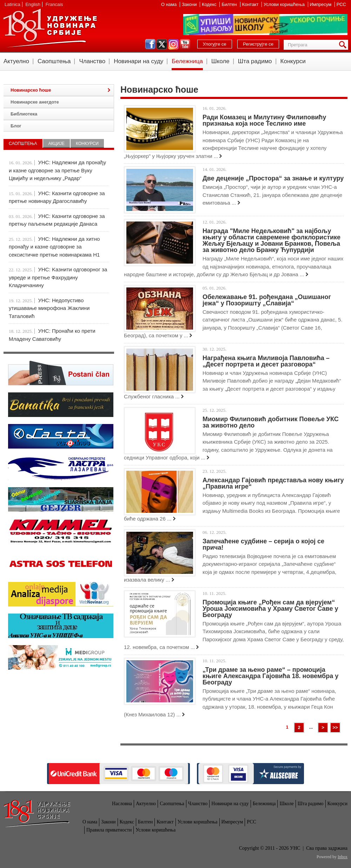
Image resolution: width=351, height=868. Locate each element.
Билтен (230, 4)
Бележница (187, 61)
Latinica (12, 4)
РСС (341, 4)
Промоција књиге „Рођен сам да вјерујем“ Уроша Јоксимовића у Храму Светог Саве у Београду (270, 609)
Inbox (343, 857)
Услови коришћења (285, 4)
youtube (185, 44)
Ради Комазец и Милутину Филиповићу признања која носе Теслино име (264, 120)
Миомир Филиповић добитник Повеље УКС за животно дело (271, 422)
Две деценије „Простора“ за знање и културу (273, 178)
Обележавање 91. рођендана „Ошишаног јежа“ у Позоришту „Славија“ (267, 300)
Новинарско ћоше (31, 90)
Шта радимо (255, 61)
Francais (54, 4)
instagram (173, 44)
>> (335, 727)
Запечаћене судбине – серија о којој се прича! (263, 544)
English (33, 4)
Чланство (92, 61)
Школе (220, 61)
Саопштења (54, 61)
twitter (162, 44)
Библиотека (24, 114)
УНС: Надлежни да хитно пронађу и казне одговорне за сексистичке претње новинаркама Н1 (54, 247)
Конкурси (293, 61)
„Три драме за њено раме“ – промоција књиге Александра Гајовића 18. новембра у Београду (270, 676)
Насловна (122, 804)
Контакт (251, 4)
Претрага (344, 45)
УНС (50, 28)
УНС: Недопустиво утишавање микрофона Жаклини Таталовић (49, 308)
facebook (150, 44)
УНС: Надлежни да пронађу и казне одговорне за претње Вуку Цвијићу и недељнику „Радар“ (57, 170)
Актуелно (16, 61)
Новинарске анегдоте (35, 102)
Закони (190, 4)
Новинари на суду (138, 61)
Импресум (321, 4)
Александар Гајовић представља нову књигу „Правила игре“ (273, 483)
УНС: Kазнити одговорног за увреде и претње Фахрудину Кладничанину (58, 277)
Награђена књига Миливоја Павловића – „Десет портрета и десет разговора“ (266, 361)
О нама (170, 4)
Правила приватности (109, 830)
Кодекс (210, 4)
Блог (16, 126)
